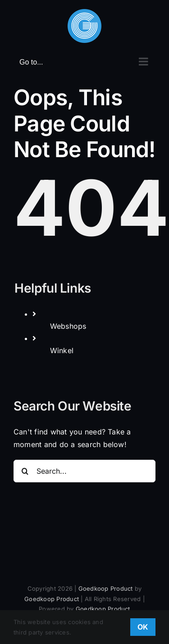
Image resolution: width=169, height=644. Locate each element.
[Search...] (84, 471)
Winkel (62, 350)
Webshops (68, 326)
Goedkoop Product (106, 588)
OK (143, 627)
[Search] (25, 471)
